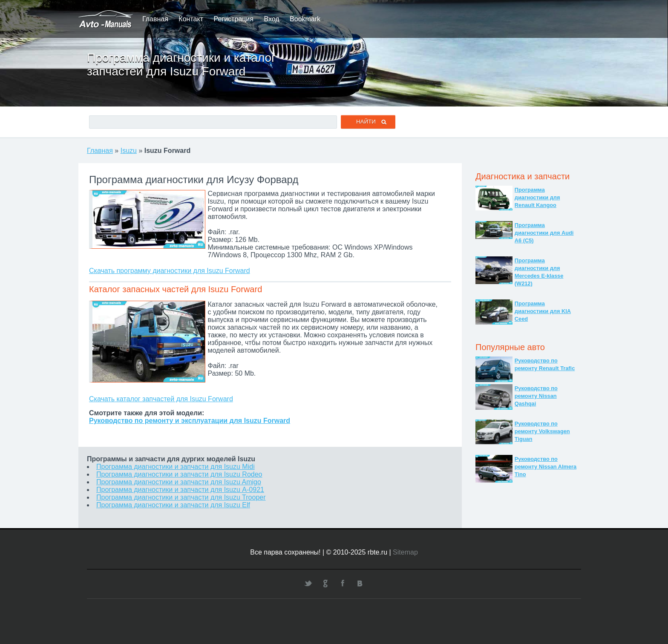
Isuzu (129, 151)
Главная (155, 19)
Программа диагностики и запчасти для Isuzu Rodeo (179, 474)
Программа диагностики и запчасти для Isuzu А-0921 (180, 490)
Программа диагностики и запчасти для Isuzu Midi (176, 467)
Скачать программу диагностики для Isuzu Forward (170, 271)
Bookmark (305, 19)
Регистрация (233, 19)
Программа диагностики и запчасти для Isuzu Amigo (179, 482)
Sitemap (405, 552)
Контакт (191, 19)
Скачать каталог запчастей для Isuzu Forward (161, 399)
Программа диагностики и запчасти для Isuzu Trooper (181, 497)
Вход (271, 19)
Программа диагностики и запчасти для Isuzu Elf (173, 505)
